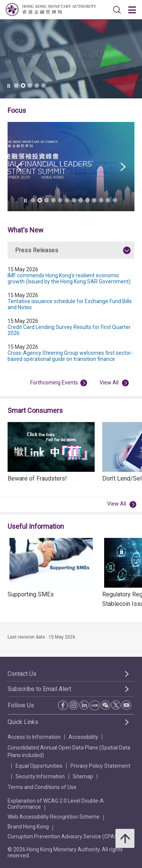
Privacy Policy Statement (100, 766)
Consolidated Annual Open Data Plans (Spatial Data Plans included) (69, 751)
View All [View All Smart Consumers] (122, 504)
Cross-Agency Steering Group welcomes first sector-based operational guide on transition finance (70, 356)
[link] (117, 10)
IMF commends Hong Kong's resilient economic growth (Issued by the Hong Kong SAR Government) (69, 278)
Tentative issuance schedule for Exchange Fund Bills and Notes (70, 304)
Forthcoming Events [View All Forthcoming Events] (59, 383)
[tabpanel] (71, 331)
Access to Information (34, 737)
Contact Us (22, 674)
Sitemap (83, 776)
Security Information (40, 776)
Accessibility (83, 737)
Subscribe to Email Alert (39, 689)
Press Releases (37, 250)
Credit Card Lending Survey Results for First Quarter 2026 (69, 330)
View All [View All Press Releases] (114, 383)
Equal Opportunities (39, 766)
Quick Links (23, 722)
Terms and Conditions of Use (42, 787)
